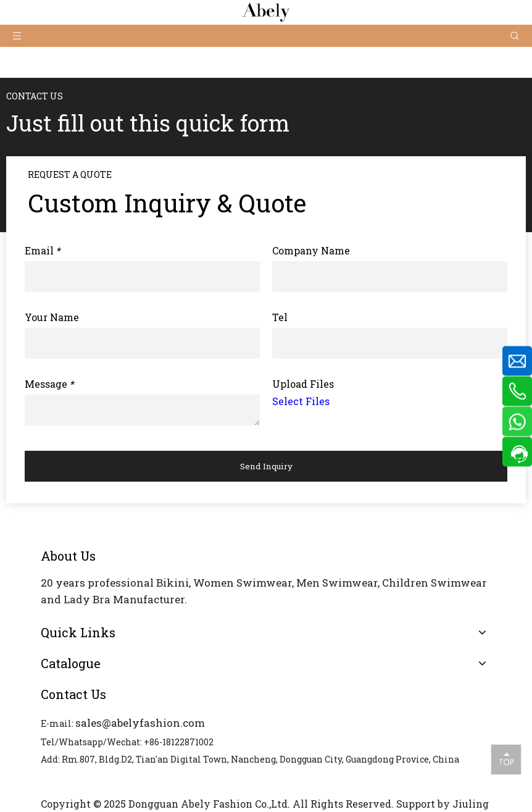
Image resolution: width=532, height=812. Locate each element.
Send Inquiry (266, 466)
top (506, 759)
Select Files (301, 401)
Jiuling (471, 804)
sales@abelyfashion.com (140, 723)
